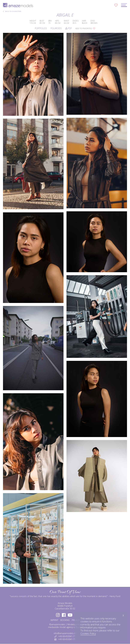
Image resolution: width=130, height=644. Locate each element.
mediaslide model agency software (65, 627)
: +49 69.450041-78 (65, 639)
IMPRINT (54, 620)
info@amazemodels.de (65, 633)
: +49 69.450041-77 (65, 636)
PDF (69, 28)
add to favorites (85, 28)
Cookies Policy (88, 634)
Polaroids (56, 28)
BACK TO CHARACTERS (12, 11)
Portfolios (41, 28)
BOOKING (65, 620)
